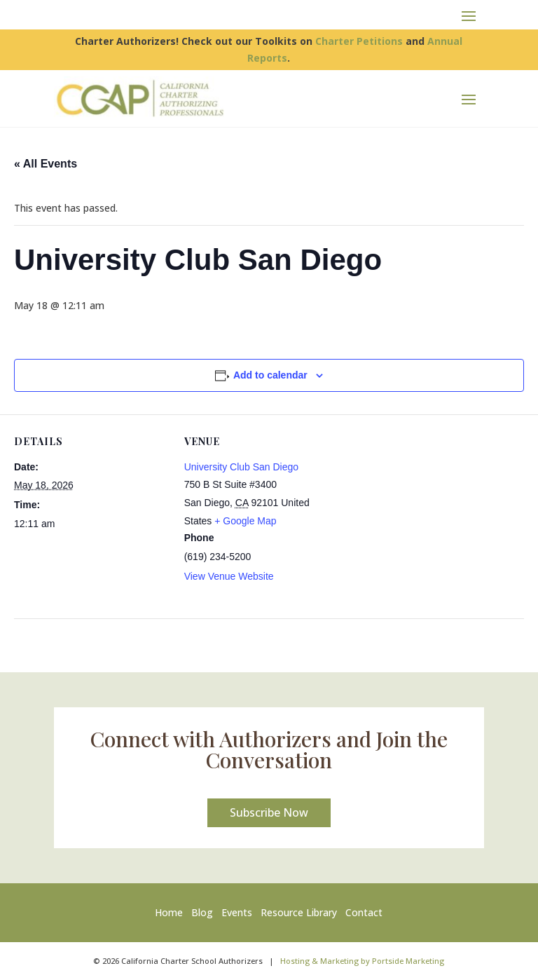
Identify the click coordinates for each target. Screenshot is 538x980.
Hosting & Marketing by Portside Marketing (362, 961)
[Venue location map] (428, 511)
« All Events (46, 164)
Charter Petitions (359, 41)
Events (237, 912)
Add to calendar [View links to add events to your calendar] (270, 375)
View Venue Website (229, 576)
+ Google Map (245, 521)
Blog (202, 912)
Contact (364, 912)
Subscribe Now (269, 812)
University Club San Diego (241, 467)
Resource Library (299, 912)
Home (172, 912)
